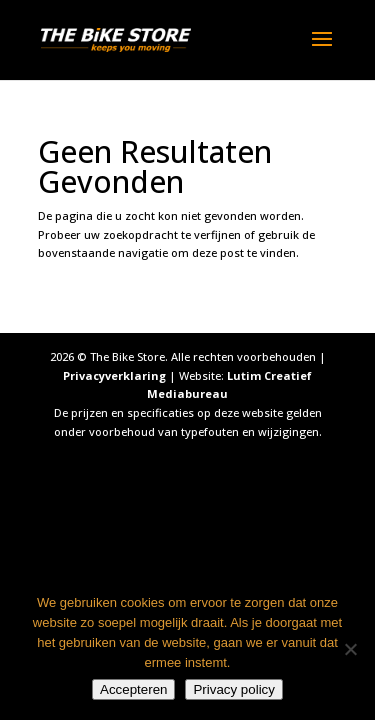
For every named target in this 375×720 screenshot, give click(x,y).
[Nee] (350, 649)
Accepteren (133, 689)
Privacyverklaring (114, 375)
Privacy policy (233, 689)
